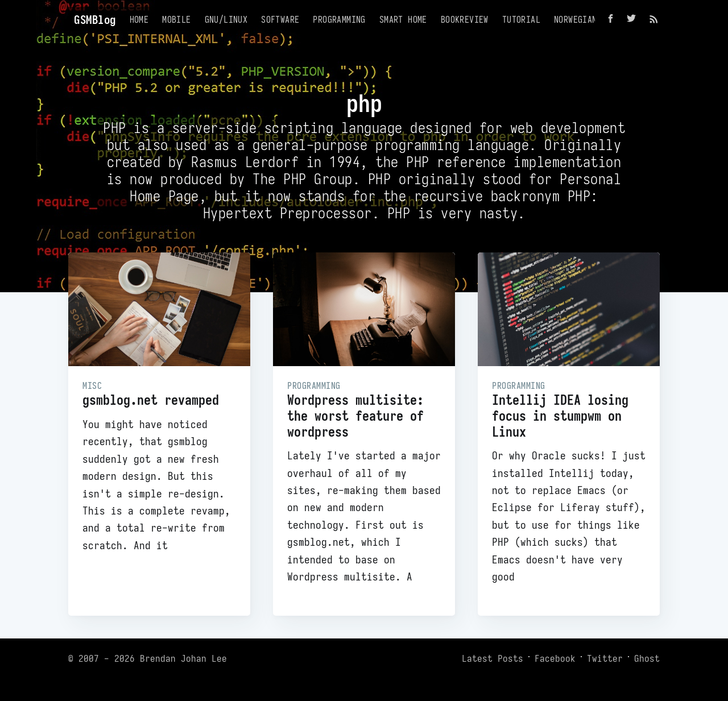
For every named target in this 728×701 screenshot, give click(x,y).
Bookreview (465, 19)
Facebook (555, 658)
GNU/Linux (226, 19)
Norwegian (576, 19)
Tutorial (521, 19)
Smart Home (403, 19)
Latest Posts (493, 658)
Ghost (647, 658)
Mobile (176, 19)
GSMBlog (95, 20)
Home (139, 19)
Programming (339, 19)
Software (280, 19)
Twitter (605, 658)
